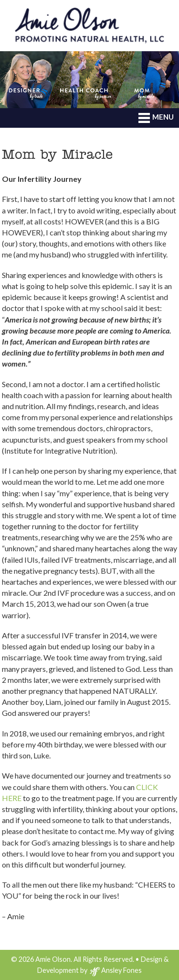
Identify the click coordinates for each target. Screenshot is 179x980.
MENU (156, 118)
